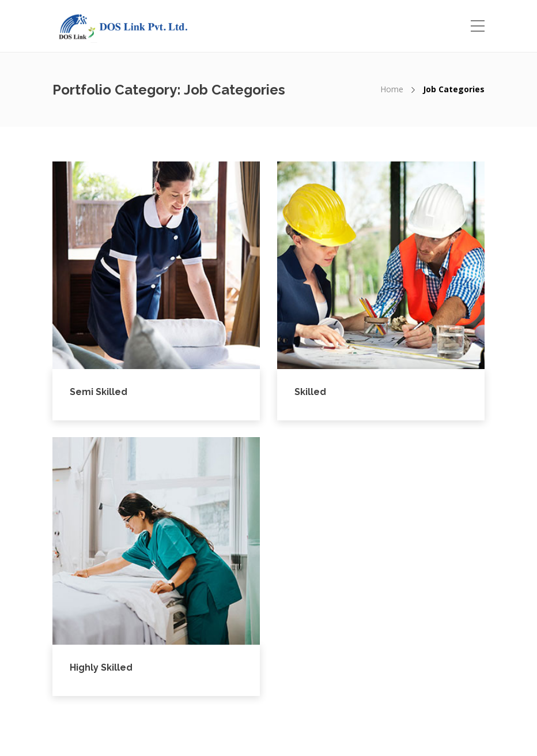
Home (392, 89)
